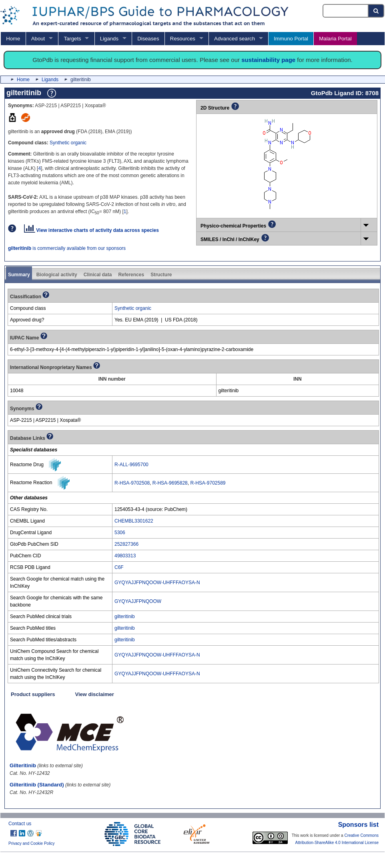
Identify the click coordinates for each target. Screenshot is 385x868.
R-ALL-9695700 (131, 465)
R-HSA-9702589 (208, 483)
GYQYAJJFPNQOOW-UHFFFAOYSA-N (157, 583)
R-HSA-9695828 (170, 483)
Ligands (109, 39)
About (38, 39)
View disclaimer (95, 694)
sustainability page (268, 60)
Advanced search (235, 39)
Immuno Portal (291, 39)
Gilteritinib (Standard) (37, 785)
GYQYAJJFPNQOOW (138, 601)
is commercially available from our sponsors (67, 248)
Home (13, 39)
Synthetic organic (68, 143)
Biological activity (57, 275)
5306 (120, 533)
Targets (72, 39)
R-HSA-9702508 (132, 483)
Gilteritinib (23, 765)
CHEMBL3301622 (134, 521)
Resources (183, 39)
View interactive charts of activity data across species (91, 230)
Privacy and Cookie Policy (32, 843)
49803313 (125, 556)
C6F (119, 567)
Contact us (20, 824)
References (131, 275)
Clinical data (98, 275)
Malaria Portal (335, 39)
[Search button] (376, 11)
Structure (161, 275)
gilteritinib (125, 617)
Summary (19, 275)
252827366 (126, 544)
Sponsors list (358, 825)
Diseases (148, 39)
